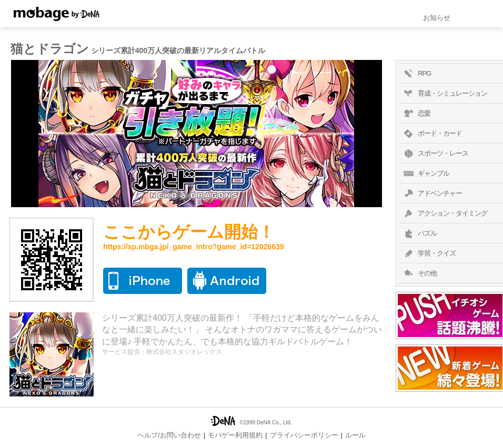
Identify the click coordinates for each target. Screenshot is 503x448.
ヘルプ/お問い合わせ (169, 435)
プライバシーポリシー (304, 435)
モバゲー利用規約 (235, 435)
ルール (355, 435)
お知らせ (437, 18)
